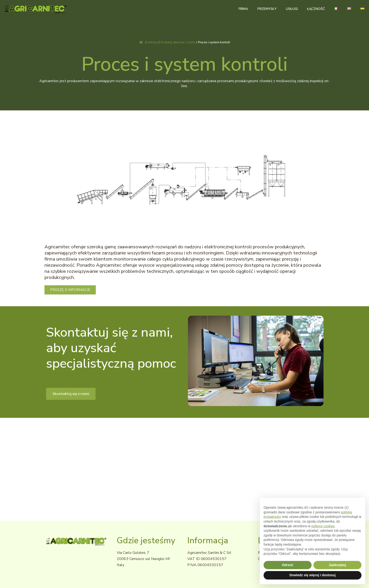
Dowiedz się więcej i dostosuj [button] (313, 575)
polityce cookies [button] (323, 526)
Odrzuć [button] (288, 565)
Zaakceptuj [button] (337, 565)
